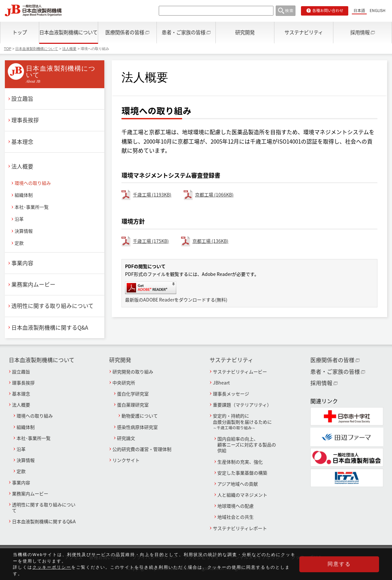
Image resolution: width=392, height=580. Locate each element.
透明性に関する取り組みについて (52, 306)
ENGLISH (378, 10)
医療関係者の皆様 (125, 32)
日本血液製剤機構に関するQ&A (50, 327)
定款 (19, 243)
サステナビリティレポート (240, 528)
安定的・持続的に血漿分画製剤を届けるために (246, 421)
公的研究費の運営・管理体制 (142, 449)
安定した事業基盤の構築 (242, 473)
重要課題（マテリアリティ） (242, 405)
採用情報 (360, 32)
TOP (8, 49)
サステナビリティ (304, 32)
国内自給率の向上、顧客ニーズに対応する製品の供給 (247, 444)
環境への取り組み (33, 183)
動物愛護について (140, 416)
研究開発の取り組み (133, 372)
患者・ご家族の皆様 (184, 32)
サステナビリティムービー (240, 372)
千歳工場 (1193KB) (152, 195)
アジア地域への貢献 (238, 484)
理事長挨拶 (25, 120)
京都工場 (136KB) (210, 241)
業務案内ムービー (33, 284)
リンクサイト (126, 460)
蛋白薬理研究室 (133, 405)
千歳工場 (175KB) (151, 241)
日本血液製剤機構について (68, 32)
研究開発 (245, 32)
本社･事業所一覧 (32, 207)
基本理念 (22, 142)
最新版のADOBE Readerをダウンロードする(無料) (176, 300)
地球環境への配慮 (236, 506)
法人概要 (69, 49)
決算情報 (24, 231)
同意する (347, 567)
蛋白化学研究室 (133, 394)
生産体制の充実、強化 (240, 462)
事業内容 (22, 263)
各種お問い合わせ (328, 10)
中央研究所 (124, 383)
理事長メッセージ (231, 394)
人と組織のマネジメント (242, 495)
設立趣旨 (22, 99)
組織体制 (24, 195)
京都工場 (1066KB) (214, 195)
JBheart (221, 383)
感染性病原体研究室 (137, 427)
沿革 (19, 219)
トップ (20, 32)
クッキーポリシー (52, 574)
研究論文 (126, 438)
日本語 (359, 10)
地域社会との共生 (236, 517)
